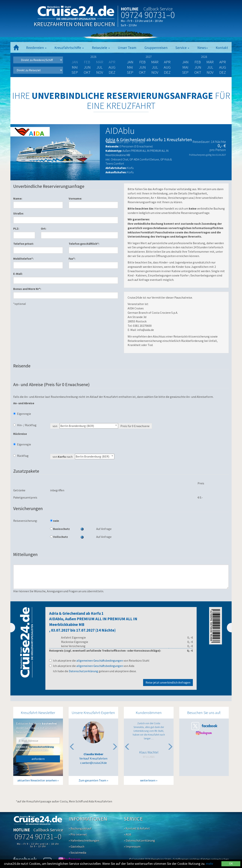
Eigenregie (22, 414)
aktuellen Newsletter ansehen (37, 780)
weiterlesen (148, 780)
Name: (18, 198)
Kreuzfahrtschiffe (69, 48)
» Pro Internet (78, 834)
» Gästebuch (76, 846)
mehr (210, 864)
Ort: (43, 228)
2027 (149, 57)
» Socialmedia (77, 853)
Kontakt (222, 48)
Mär (155, 62)
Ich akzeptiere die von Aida (92, 666)
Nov (100, 72)
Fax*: (72, 259)
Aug (112, 67)
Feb (142, 62)
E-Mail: (18, 274)
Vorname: (75, 198)
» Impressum (132, 846)
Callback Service (158, 9)
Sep (75, 72)
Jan (130, 62)
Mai (75, 67)
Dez (112, 72)
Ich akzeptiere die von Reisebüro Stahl (99, 660)
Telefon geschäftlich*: (84, 244)
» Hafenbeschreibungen (84, 840)
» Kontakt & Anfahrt (137, 828)
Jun (87, 67)
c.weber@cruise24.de (93, 763)
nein (55, 521)
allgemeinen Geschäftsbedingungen (100, 660)
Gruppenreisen (156, 48)
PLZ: (16, 228)
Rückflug (21, 456)
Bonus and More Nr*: (27, 289)
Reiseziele (101, 48)
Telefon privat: (23, 244)
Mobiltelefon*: (23, 259)
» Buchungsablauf (80, 828)
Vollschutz (59, 537)
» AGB (128, 834)
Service (182, 48)
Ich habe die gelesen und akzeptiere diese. (95, 671)
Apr (167, 62)
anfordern (38, 759)
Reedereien (36, 48)
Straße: (18, 213)
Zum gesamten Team (92, 780)
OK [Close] (231, 864)
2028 (204, 57)
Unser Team (127, 48)
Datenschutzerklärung (83, 671)
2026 (93, 57)
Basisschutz (60, 529)
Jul (100, 67)
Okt (87, 72)
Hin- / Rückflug (25, 425)
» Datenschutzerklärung (139, 840)
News (203, 48)
